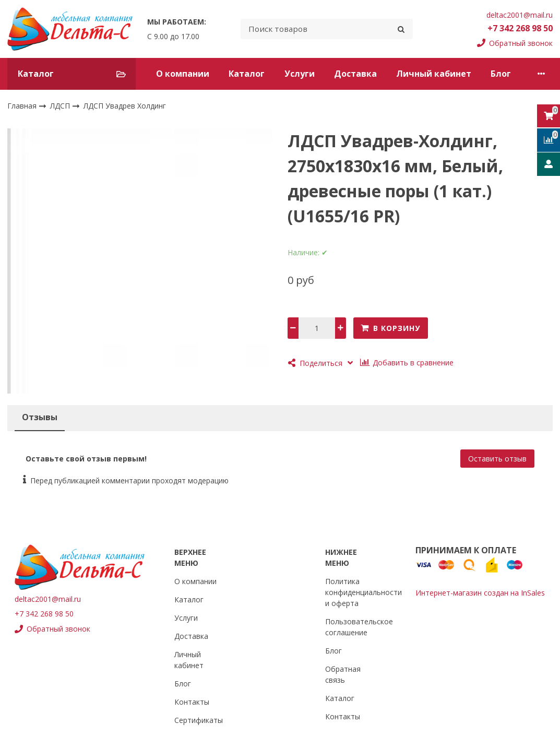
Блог (501, 74)
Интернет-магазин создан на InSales (480, 593)
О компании (183, 74)
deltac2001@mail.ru (520, 15)
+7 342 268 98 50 (520, 28)
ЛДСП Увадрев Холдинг (125, 106)
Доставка (355, 74)
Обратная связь (343, 674)
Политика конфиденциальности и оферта (364, 592)
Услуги (300, 74)
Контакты (192, 702)
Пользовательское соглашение (359, 627)
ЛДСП (61, 105)
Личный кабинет (434, 74)
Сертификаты (199, 720)
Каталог (247, 74)
